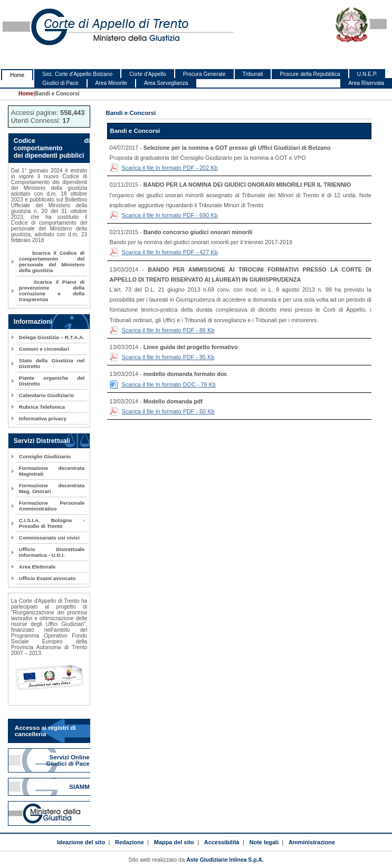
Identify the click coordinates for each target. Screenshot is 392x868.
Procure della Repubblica (310, 74)
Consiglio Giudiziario (45, 456)
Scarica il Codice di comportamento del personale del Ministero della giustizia (52, 262)
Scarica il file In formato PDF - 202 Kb (170, 168)
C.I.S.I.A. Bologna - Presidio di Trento (52, 523)
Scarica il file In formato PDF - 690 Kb (170, 215)
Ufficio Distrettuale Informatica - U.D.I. (52, 552)
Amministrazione (312, 842)
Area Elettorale (37, 567)
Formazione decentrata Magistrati (52, 471)
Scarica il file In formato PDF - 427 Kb (170, 252)
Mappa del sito (174, 842)
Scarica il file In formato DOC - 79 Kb (169, 384)
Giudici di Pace (60, 83)
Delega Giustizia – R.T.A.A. (52, 337)
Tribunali (253, 74)
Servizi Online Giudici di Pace (69, 760)
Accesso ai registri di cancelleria (45, 731)
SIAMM (80, 787)
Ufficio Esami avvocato (47, 578)
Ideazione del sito (81, 842)
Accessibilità (222, 842)
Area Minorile (111, 83)
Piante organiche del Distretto (52, 381)
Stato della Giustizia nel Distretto (52, 363)
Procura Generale (204, 74)
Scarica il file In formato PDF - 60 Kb (168, 411)
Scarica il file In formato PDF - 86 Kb (168, 330)
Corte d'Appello (148, 74)
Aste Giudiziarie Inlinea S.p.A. (225, 860)
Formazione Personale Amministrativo (52, 506)
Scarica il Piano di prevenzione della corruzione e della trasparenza (52, 291)
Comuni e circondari (44, 349)
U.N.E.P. (367, 74)
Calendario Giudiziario (46, 395)
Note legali (264, 842)
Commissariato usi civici (49, 538)
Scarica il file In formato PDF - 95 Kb (168, 357)
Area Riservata (366, 83)
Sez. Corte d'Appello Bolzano (77, 74)
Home (17, 75)
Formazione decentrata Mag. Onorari (52, 488)
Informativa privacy (43, 418)
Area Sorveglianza (166, 83)
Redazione (130, 842)
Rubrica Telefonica (42, 407)
